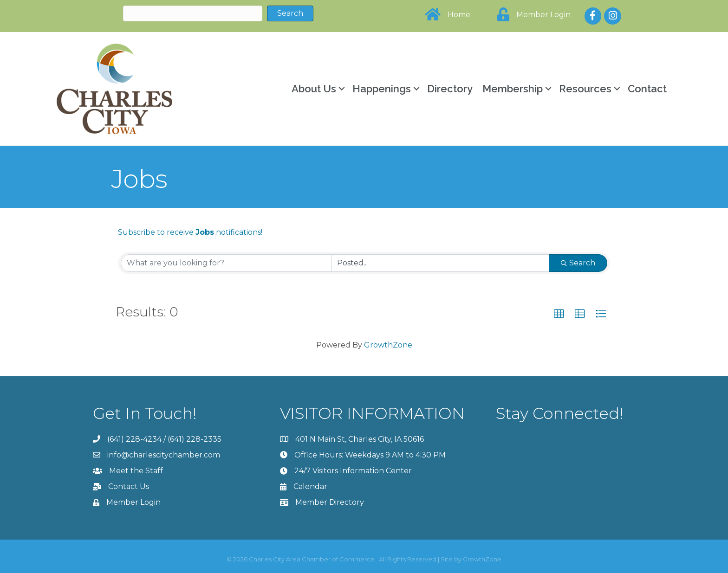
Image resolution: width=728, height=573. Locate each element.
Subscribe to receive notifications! (190, 232)
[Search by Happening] (440, 263)
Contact (647, 89)
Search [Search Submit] (578, 263)
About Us (314, 89)
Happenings (382, 89)
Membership (513, 89)
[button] (559, 314)
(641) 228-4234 (134, 439)
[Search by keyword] (226, 263)
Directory (450, 89)
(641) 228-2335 (195, 439)
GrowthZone (388, 345)
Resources (585, 89)
